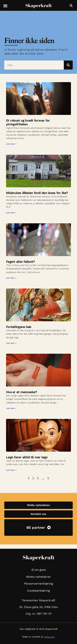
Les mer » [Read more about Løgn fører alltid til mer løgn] (11, 470)
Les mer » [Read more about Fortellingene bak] (11, 343)
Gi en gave (39, 570)
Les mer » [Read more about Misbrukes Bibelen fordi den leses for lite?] (11, 213)
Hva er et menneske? (22, 392)
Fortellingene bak (19, 327)
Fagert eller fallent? (21, 262)
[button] (5, 6)
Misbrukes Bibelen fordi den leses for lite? (37, 193)
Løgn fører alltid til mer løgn (27, 457)
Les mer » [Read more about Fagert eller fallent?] (11, 278)
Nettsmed (49, 637)
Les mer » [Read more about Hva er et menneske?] (11, 408)
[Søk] (68, 65)
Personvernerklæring (39, 584)
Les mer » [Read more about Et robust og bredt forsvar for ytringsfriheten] (11, 144)
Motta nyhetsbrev (38, 577)
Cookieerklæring (38, 591)
